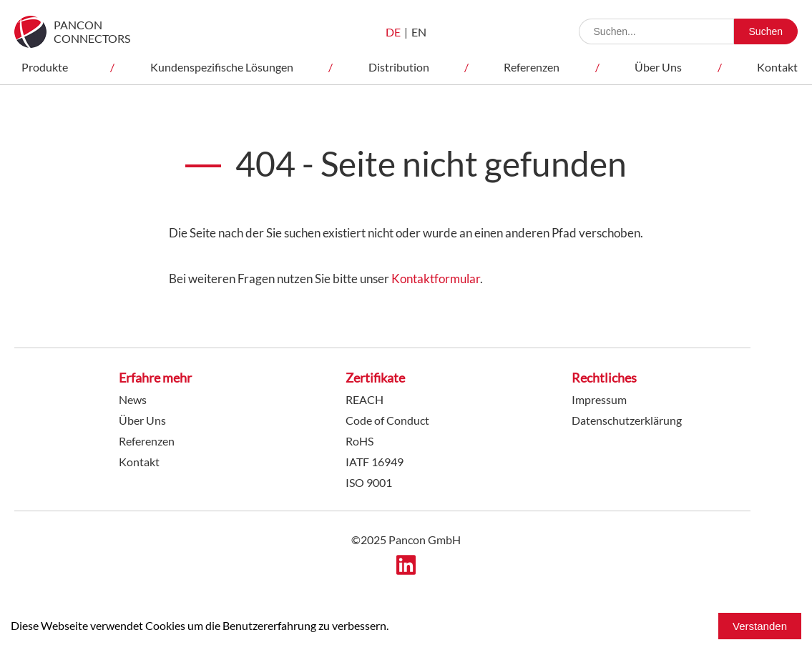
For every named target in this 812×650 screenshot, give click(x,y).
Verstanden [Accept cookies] (760, 626)
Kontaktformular (436, 279)
